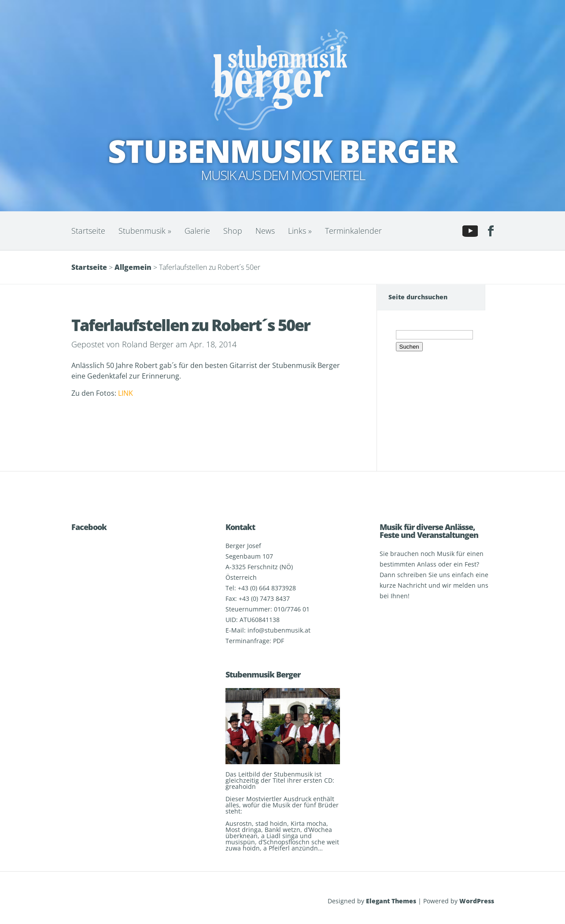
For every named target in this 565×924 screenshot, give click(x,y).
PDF (279, 641)
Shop (233, 231)
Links (300, 231)
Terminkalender (353, 231)
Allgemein (133, 267)
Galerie (197, 231)
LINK (126, 393)
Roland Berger (148, 344)
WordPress (477, 901)
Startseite (88, 231)
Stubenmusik (145, 231)
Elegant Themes (391, 901)
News (265, 231)
